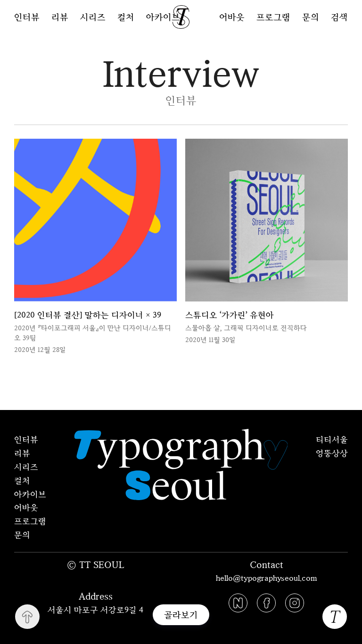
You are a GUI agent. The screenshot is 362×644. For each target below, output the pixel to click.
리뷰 (60, 17)
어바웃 (232, 17)
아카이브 (163, 17)
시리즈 (93, 17)
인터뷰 (27, 17)
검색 (339, 17)
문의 (311, 17)
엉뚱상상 (332, 453)
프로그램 (273, 17)
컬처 (126, 17)
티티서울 (332, 439)
